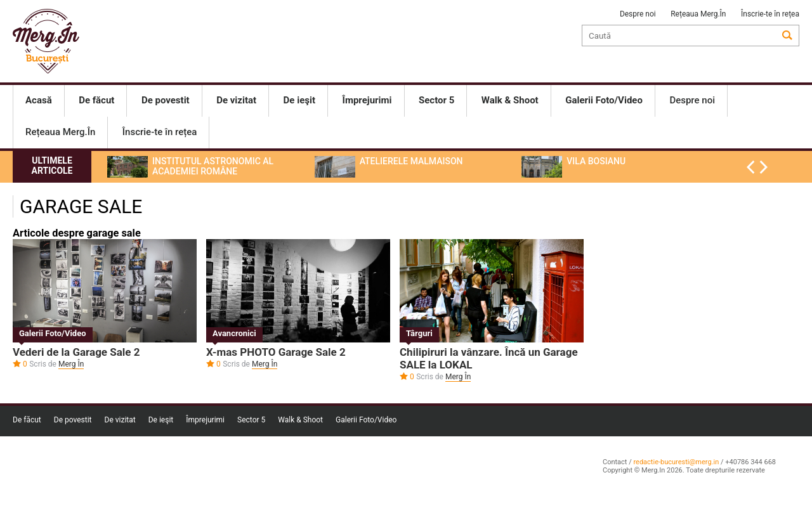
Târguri (419, 333)
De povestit (73, 420)
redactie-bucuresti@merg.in (676, 462)
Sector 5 (251, 420)
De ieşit (161, 420)
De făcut (27, 420)
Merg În (71, 364)
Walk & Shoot (300, 420)
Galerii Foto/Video (53, 333)
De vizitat (120, 420)
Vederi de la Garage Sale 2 (76, 352)
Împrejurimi (205, 420)
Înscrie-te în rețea (770, 14)
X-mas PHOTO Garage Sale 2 (276, 352)
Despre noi (638, 14)
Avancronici (234, 333)
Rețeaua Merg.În (698, 14)
